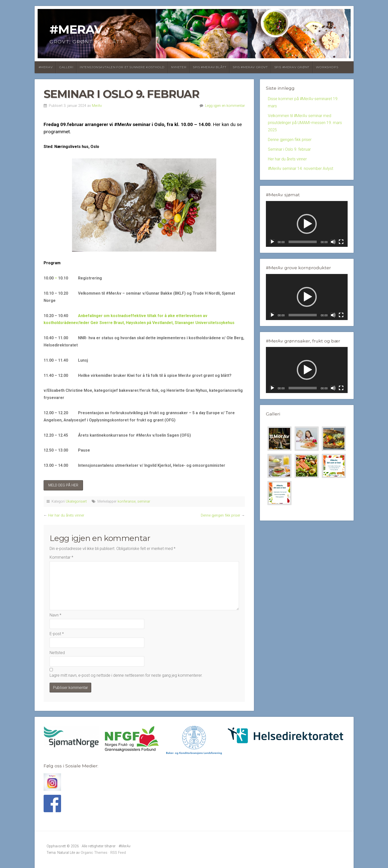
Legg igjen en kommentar (225, 106)
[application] (307, 224)
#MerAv (76, 29)
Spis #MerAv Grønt (292, 67)
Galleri (66, 67)
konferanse (127, 501)
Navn (55, 615)
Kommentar (61, 557)
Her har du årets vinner (66, 515)
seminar (144, 501)
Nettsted (57, 653)
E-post (57, 634)
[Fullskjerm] (341, 242)
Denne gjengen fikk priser (221, 515)
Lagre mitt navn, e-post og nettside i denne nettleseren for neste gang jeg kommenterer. (126, 675)
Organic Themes (94, 853)
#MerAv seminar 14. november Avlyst (301, 168)
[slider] (303, 242)
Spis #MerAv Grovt (250, 67)
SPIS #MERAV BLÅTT (210, 67)
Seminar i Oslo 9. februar (289, 149)
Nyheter (179, 67)
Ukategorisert (76, 501)
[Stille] (333, 242)
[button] (307, 224)
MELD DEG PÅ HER (63, 485)
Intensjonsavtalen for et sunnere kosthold (122, 67)
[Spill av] (272, 242)
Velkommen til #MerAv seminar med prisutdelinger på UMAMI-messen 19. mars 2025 (305, 123)
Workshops (327, 67)
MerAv (97, 106)
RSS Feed (118, 853)
